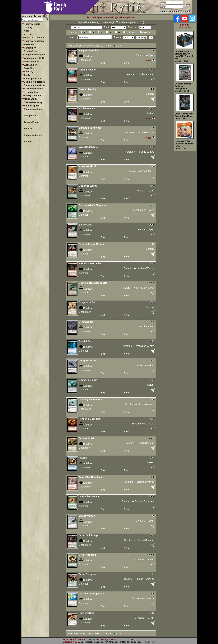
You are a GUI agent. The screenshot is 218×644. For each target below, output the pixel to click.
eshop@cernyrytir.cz (109, 640)
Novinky (28, 27)
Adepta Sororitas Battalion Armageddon (183, 86)
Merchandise (31, 99)
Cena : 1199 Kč (182, 149)
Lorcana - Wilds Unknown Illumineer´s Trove (185, 144)
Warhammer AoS (33, 61)
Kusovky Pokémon (34, 41)
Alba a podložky (32, 78)
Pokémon (29, 44)
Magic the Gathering (35, 38)
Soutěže (28, 129)
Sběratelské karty (33, 102)
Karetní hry (30, 48)
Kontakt (28, 141)
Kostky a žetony (32, 95)
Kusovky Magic (32, 24)
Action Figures (32, 106)
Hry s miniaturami (33, 89)
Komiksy (29, 72)
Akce (27, 31)
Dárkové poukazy (33, 109)
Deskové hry (31, 51)
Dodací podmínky (33, 135)
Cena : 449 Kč (181, 61)
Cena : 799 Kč (181, 119)
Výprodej (29, 34)
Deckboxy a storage (34, 82)
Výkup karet (30, 116)
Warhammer (30, 65)
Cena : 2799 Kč (182, 91)
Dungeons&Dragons (35, 55)
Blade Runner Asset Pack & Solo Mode (185, 115)
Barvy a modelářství (35, 85)
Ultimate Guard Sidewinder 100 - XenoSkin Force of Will (184, 55)
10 (120, 46)
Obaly (27, 75)
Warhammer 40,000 (34, 58)
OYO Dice (29, 68)
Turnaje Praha (31, 122)
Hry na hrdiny (31, 92)
